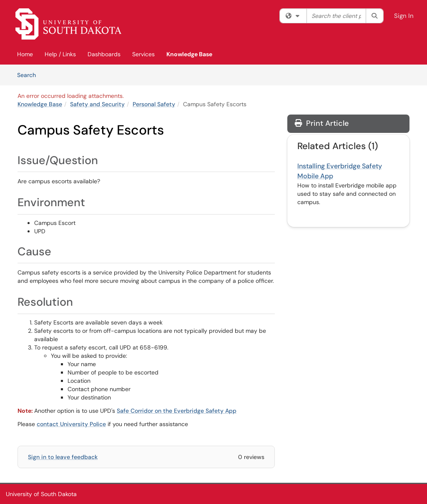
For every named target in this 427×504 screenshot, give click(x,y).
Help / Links (60, 54)
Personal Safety (154, 104)
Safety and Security (97, 104)
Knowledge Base (189, 54)
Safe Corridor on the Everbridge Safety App (177, 411)
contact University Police (71, 424)
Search (29, 75)
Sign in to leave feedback (63, 457)
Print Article (322, 123)
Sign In (404, 16)
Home (25, 54)
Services (143, 54)
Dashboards (104, 54)
